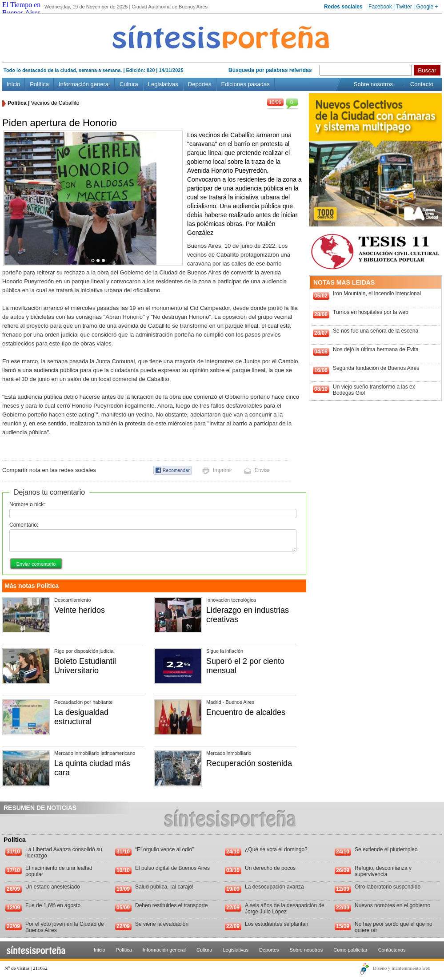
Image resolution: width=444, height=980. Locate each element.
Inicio (13, 84)
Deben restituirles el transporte (171, 905)
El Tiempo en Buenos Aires (21, 9)
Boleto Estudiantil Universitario (85, 666)
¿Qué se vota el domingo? (276, 849)
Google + (427, 7)
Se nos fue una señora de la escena (376, 331)
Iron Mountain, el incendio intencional (377, 294)
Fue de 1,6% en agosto (53, 905)
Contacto (422, 84)
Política (39, 84)
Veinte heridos (80, 610)
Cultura (129, 84)
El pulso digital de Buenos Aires (172, 868)
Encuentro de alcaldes (246, 712)
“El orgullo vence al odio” (164, 849)
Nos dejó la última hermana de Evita (376, 349)
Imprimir (222, 470)
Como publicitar (350, 950)
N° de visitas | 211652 (26, 968)
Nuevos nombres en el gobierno (392, 905)
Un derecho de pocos (270, 868)
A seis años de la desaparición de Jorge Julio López (285, 909)
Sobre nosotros (373, 84)
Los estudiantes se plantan (277, 924)
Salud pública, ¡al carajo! (164, 887)
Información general (84, 84)
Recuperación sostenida (249, 763)
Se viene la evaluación (162, 924)
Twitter (404, 7)
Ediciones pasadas (246, 84)
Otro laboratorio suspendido (388, 887)
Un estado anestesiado (53, 887)
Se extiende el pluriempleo (386, 849)
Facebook (380, 7)
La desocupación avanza (274, 887)
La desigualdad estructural (81, 717)
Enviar (262, 470)
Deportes (200, 84)
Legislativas (163, 84)
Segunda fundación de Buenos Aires (376, 368)
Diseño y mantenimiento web (402, 968)
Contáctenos (392, 950)
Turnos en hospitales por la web (371, 312)
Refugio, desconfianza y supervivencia (383, 871)
